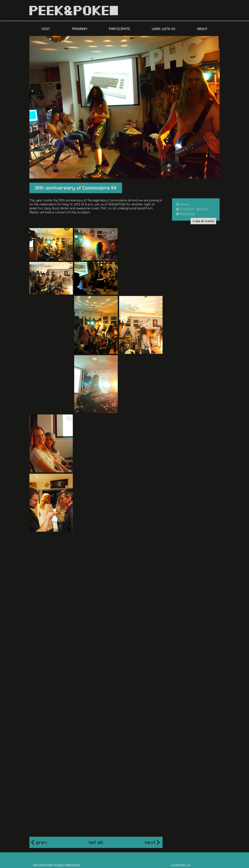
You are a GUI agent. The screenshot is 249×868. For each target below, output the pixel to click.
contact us (182, 809)
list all (96, 786)
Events (185, 204)
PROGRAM (80, 29)
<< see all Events (203, 221)
